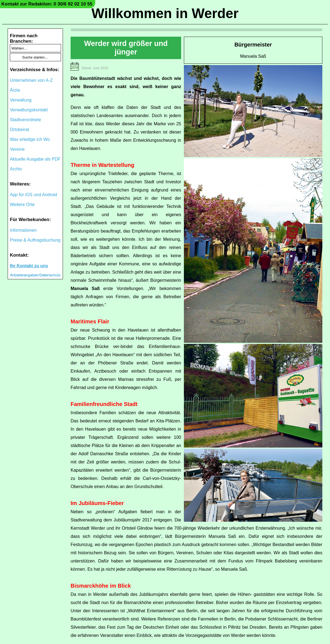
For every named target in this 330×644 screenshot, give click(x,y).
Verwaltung (21, 100)
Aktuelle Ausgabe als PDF (35, 159)
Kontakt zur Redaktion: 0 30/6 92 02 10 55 (47, 4)
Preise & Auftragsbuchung (35, 240)
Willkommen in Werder (165, 13)
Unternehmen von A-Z (31, 80)
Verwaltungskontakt (29, 110)
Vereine (17, 149)
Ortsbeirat (19, 130)
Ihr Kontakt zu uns (29, 266)
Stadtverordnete (25, 120)
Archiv (16, 169)
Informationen (23, 230)
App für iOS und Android (34, 195)
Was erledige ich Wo (30, 139)
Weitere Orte (22, 204)
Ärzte (15, 90)
